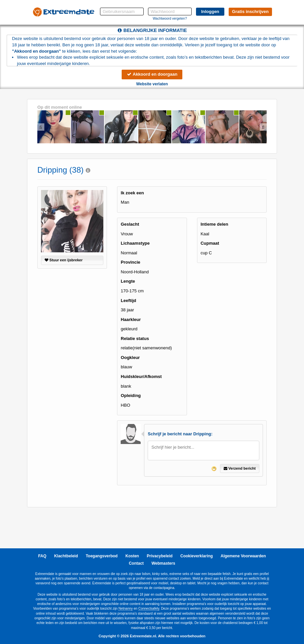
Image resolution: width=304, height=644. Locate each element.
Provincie (130, 262)
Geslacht (130, 224)
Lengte (128, 281)
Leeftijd (128, 300)
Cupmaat (210, 243)
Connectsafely (149, 608)
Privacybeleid (159, 556)
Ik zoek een (132, 193)
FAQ (42, 556)
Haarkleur (131, 319)
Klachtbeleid (66, 556)
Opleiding (131, 395)
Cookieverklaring (196, 556)
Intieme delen (214, 224)
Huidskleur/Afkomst (141, 376)
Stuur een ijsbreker (64, 260)
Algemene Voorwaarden (243, 556)
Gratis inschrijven (250, 11)
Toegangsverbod (102, 556)
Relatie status (135, 338)
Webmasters (163, 563)
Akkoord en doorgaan (152, 74)
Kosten (132, 556)
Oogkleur (130, 357)
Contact (136, 563)
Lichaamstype (135, 243)
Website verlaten (152, 84)
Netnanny (125, 608)
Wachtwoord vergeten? (170, 18)
